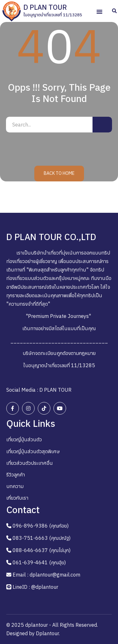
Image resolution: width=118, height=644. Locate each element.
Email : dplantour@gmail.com (46, 575)
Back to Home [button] (59, 173)
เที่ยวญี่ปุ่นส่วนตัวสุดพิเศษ (33, 451)
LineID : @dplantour (35, 587)
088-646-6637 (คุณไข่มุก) (42, 550)
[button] (99, 12)
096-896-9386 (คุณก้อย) (41, 526)
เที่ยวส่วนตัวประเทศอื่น (30, 463)
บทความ (15, 486)
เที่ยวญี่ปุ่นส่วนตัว (24, 439)
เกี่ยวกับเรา (17, 498)
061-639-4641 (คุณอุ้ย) (39, 562)
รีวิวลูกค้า (16, 475)
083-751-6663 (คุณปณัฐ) (42, 538)
